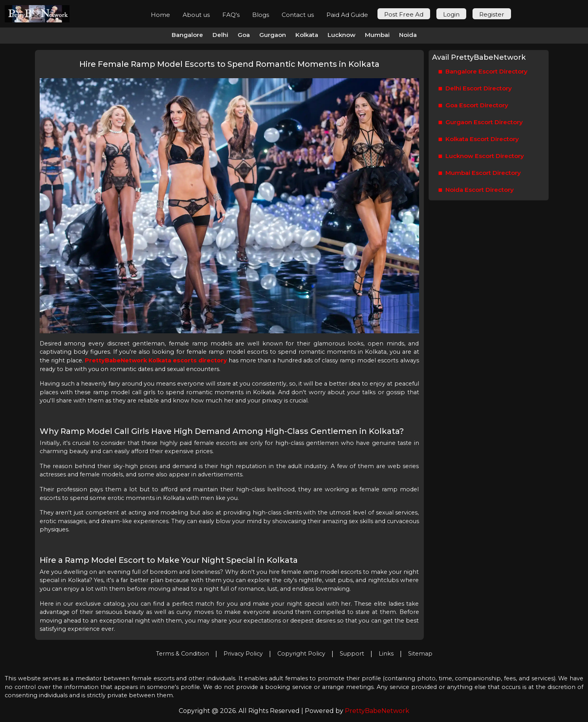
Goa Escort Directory (474, 106)
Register (492, 14)
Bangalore (187, 35)
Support (352, 654)
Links (386, 654)
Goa (244, 35)
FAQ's (231, 15)
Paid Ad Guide (347, 15)
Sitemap (420, 654)
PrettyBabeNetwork (377, 711)
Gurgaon (273, 35)
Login (451, 14)
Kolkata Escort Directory (479, 139)
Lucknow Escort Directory (481, 156)
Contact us (298, 15)
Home (160, 15)
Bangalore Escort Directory (483, 72)
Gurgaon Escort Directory (481, 122)
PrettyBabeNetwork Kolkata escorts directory (156, 360)
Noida (408, 35)
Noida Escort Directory (476, 190)
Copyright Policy (301, 654)
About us (196, 15)
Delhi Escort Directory (475, 89)
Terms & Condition (182, 654)
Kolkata (307, 35)
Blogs (261, 15)
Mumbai (377, 35)
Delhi (220, 35)
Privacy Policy (243, 654)
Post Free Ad (404, 14)
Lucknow (342, 35)
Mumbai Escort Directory (480, 173)
